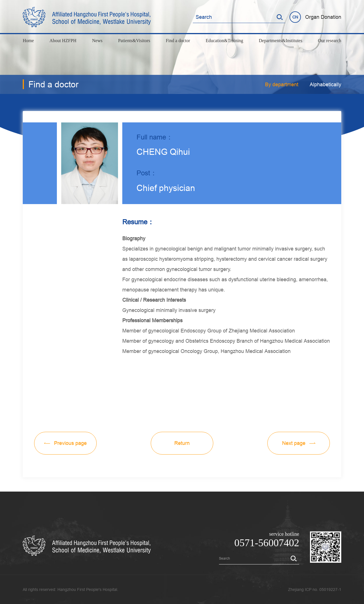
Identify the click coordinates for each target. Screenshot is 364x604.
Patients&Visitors (134, 41)
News (97, 41)
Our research (330, 41)
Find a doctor (178, 41)
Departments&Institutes (281, 41)
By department (282, 84)
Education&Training (224, 41)
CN (295, 17)
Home (28, 41)
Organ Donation (323, 17)
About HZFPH (63, 41)
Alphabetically (325, 84)
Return (182, 443)
